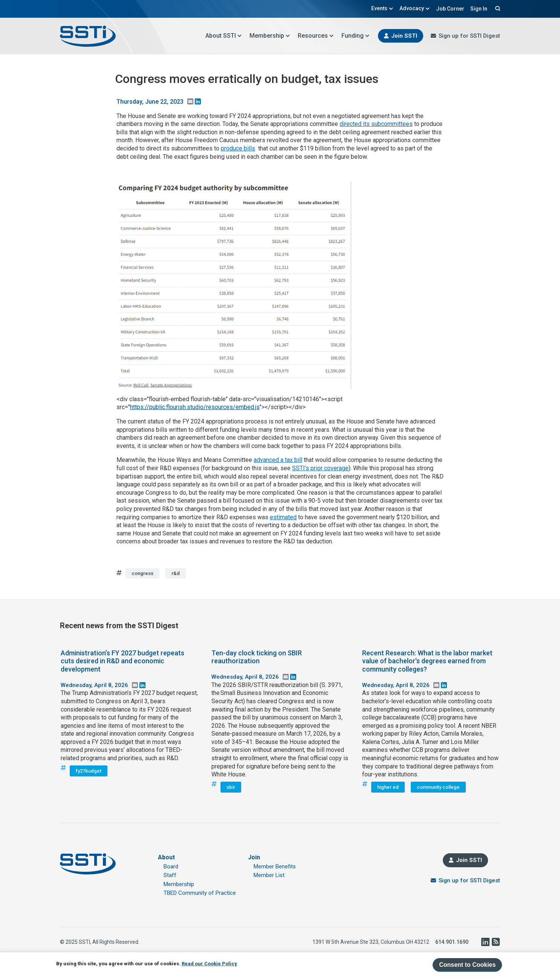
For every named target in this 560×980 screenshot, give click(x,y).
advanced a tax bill (278, 460)
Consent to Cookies (467, 965)
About (166, 857)
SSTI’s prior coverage (320, 468)
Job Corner (450, 9)
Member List (269, 875)
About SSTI (224, 36)
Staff (170, 875)
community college (438, 787)
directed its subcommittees (376, 124)
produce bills (238, 148)
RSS (496, 942)
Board (171, 867)
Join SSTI (404, 36)
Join (254, 857)
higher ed (388, 787)
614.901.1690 (452, 942)
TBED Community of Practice (200, 893)
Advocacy (415, 8)
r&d (176, 573)
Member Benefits (275, 867)
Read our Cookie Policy (209, 964)
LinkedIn (485, 942)
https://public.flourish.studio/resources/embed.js (195, 407)
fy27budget (89, 771)
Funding (356, 36)
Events (382, 8)
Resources (316, 36)
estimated (283, 517)
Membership (270, 36)
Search (497, 8)
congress (142, 573)
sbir (231, 787)
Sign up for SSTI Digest (469, 36)
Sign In (479, 9)
